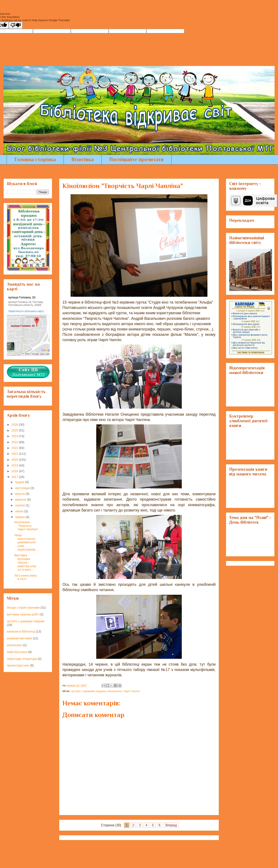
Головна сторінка (35, 159)
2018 (15, 471)
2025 (15, 430)
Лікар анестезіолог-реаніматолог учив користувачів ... (26, 542)
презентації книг (18, 665)
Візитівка (83, 159)
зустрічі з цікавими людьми (88, 691)
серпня (20, 505)
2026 (15, 425)
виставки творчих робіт (23, 614)
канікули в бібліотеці (21, 631)
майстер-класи (17, 652)
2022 (15, 448)
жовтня (20, 494)
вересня (21, 500)
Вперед (171, 825)
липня (20, 511)
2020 (15, 460)
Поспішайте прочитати (136, 159)
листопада (23, 488)
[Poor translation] (16, 25)
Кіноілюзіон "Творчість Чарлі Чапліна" (26, 526)
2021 (15, 454)
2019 (15, 465)
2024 (15, 436)
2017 (15, 477)
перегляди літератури (22, 659)
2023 (15, 442)
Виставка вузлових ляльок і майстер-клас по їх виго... (25, 562)
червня (20, 517)
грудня (20, 482)
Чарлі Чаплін (131, 691)
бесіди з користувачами (23, 608)
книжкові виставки (19, 638)
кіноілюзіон (114, 691)
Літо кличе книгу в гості (26, 577)
